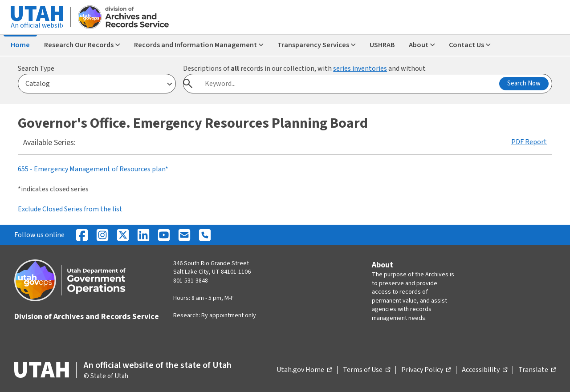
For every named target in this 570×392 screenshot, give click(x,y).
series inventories (360, 69)
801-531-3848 (191, 281)
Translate (537, 370)
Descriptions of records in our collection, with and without (304, 69)
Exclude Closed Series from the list (70, 209)
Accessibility (484, 370)
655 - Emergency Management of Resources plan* (93, 169)
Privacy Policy (426, 370)
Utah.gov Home (304, 370)
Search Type (36, 69)
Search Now (524, 83)
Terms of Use (366, 370)
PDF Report (529, 142)
